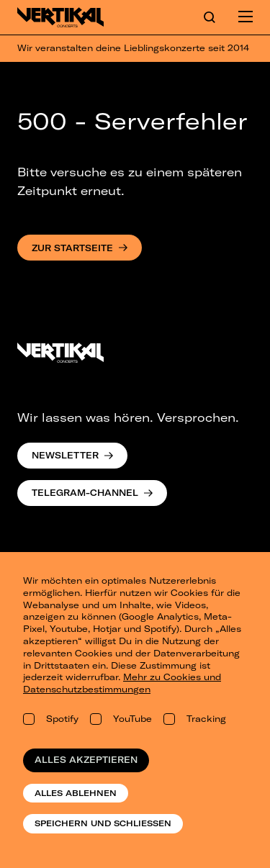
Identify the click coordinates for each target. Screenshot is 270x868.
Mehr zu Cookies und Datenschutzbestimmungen (122, 683)
